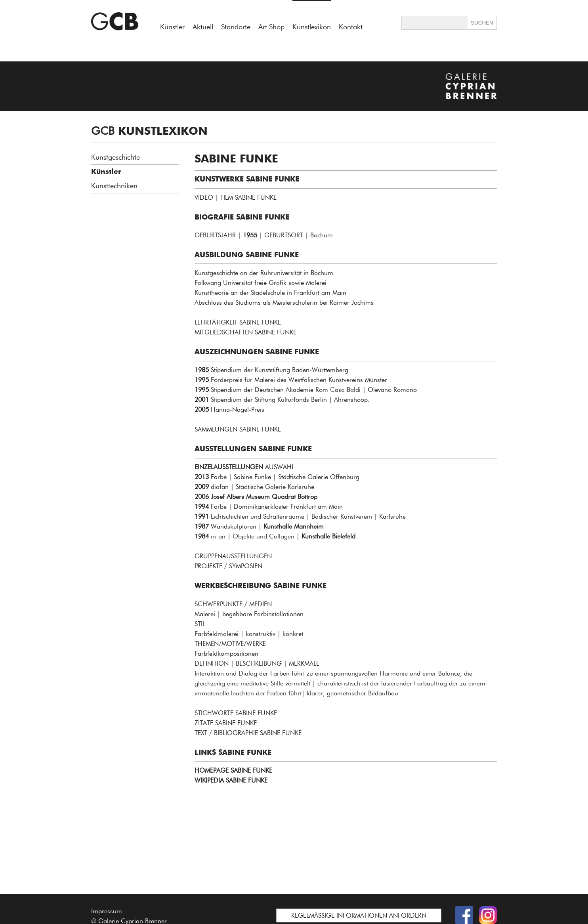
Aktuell (203, 27)
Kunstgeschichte (115, 157)
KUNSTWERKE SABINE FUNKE (247, 179)
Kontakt (351, 27)
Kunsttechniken (114, 186)
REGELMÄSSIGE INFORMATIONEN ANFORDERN (359, 915)
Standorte (236, 27)
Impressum (107, 911)
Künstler (172, 27)
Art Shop (271, 27)
